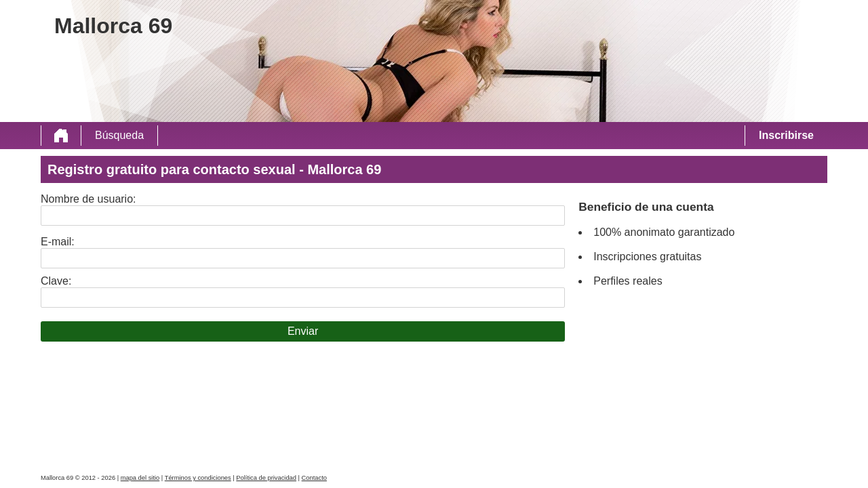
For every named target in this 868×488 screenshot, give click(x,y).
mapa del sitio (140, 478)
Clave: (56, 281)
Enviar (303, 331)
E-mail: (58, 242)
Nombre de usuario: (88, 199)
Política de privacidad (266, 478)
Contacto (314, 478)
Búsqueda (119, 135)
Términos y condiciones (198, 478)
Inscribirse (786, 135)
